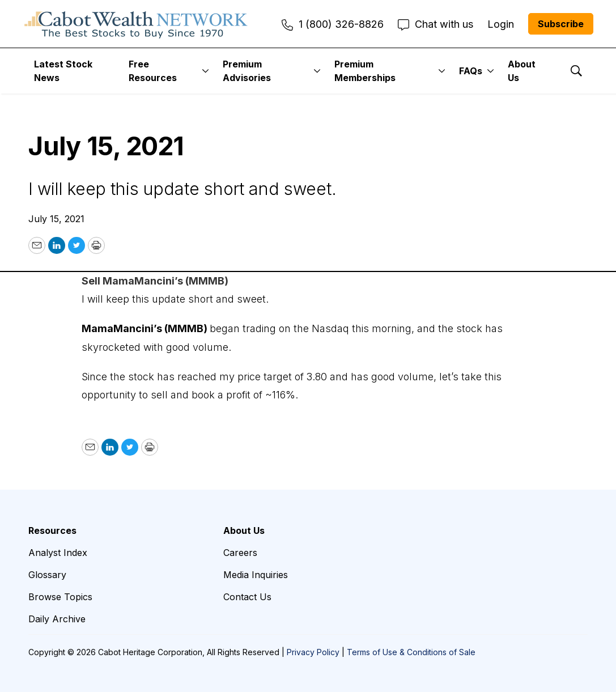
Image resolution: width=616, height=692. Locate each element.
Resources (52, 530)
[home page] (136, 24)
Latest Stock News (63, 71)
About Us (522, 71)
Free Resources (153, 71)
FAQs (471, 71)
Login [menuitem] (501, 24)
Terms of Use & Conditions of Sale (411, 652)
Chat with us (436, 24)
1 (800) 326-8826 (333, 24)
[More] (205, 71)
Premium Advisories (247, 71)
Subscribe (561, 24)
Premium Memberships (365, 71)
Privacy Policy (313, 652)
